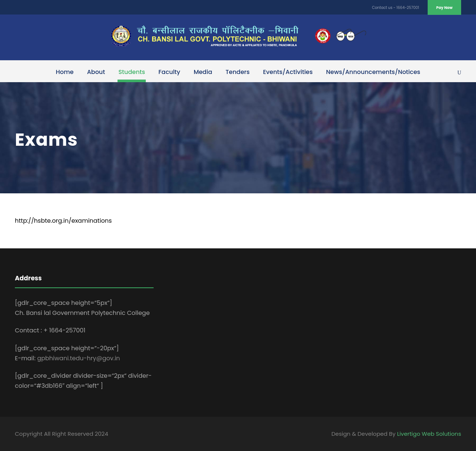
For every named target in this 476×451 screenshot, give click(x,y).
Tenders (238, 72)
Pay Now (444, 8)
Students (132, 72)
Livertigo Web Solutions (429, 434)
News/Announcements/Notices (373, 72)
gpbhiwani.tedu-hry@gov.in (79, 358)
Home (65, 72)
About (96, 72)
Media (203, 72)
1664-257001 (408, 8)
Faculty (169, 72)
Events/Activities (288, 72)
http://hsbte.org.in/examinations (63, 221)
